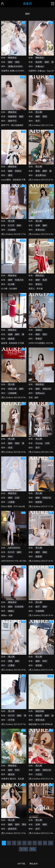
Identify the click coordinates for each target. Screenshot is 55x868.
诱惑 (45, 117)
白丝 (17, 498)
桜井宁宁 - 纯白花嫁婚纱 (12, 125)
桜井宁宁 (12, 121)
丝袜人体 (12, 389)
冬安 (10, 448)
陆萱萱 (39, 502)
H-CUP (11, 716)
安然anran (40, 393)
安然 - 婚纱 (34, 398)
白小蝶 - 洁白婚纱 (9, 289)
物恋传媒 (40, 711)
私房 (45, 280)
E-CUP (11, 225)
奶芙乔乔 (12, 829)
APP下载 (21, 864)
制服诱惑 (12, 117)
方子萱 (11, 720)
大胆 (47, 443)
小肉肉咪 (12, 393)
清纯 (17, 62)
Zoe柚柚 (12, 230)
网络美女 (12, 58)
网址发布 (34, 864)
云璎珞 (11, 665)
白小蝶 (11, 284)
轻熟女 (18, 171)
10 (51, 843)
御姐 (17, 443)
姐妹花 (39, 716)
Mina (10, 557)
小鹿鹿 (11, 502)
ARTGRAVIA (14, 548)
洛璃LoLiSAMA (15, 66)
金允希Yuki (41, 175)
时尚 (45, 661)
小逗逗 (39, 774)
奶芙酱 (39, 665)
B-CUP (11, 552)
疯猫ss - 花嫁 (7, 615)
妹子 (38, 607)
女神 (38, 225)
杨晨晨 (11, 339)
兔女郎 (39, 62)
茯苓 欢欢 (40, 720)
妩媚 (10, 334)
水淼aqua (40, 66)
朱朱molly (40, 230)
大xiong (39, 443)
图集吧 (28, 4)
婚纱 (10, 62)
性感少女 (19, 280)
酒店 (45, 334)
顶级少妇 (47, 389)
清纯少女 (47, 770)
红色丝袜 (19, 607)
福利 (17, 825)
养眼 (10, 661)
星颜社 (39, 330)
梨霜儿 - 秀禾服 (36, 289)
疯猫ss (11, 611)
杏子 (38, 121)
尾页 (33, 849)
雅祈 (10, 175)
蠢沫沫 (11, 774)
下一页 (23, 849)
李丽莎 (39, 339)
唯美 (38, 171)
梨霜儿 (39, 284)
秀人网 (39, 112)
